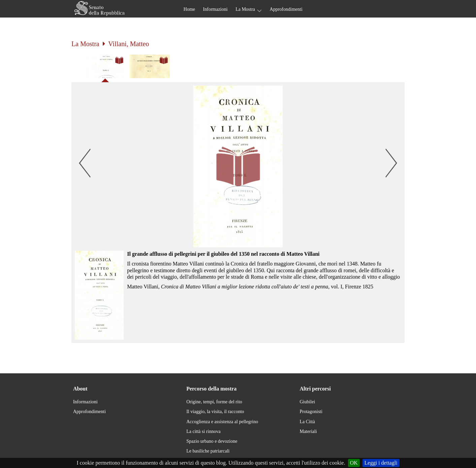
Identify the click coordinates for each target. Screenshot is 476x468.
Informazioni (215, 9)
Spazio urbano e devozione (212, 441)
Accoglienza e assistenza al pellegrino (222, 422)
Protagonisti (311, 412)
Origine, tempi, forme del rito (214, 402)
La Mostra (245, 9)
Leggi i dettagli (381, 463)
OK (354, 463)
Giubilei (307, 402)
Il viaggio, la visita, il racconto (215, 412)
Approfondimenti (286, 9)
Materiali (308, 431)
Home (189, 9)
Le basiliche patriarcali (208, 451)
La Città (307, 422)
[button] (238, 166)
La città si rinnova (203, 431)
